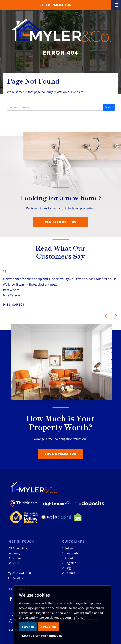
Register (69, 563)
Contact (69, 573)
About (67, 558)
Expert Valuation (55, 5)
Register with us (60, 222)
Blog (66, 568)
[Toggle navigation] (116, 5)
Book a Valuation (60, 454)
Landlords (70, 553)
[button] (106, 316)
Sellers (68, 548)
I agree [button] (28, 636)
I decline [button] (48, 636)
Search (109, 107)
